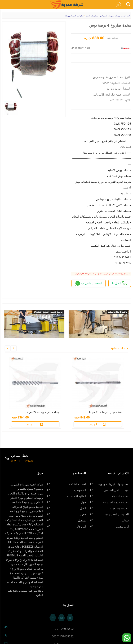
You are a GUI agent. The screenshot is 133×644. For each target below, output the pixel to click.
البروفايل (66, 527)
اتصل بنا (66, 508)
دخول (66, 514)
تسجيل (66, 521)
